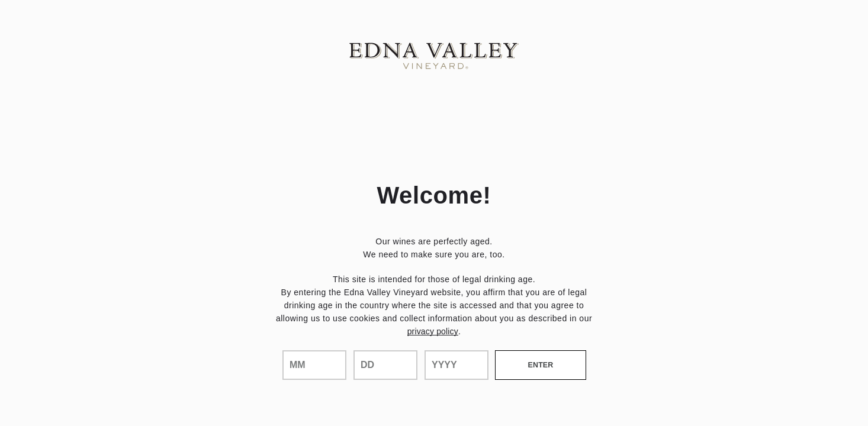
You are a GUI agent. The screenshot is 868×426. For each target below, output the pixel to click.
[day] (385, 365)
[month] (314, 365)
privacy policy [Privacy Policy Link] (433, 331)
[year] (456, 365)
